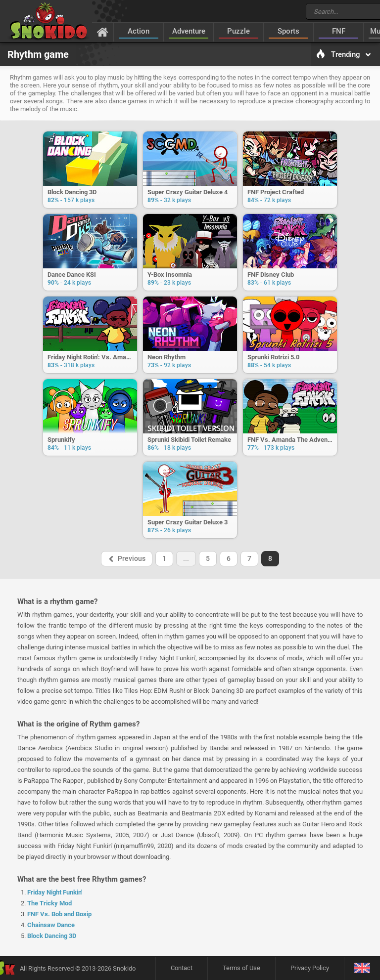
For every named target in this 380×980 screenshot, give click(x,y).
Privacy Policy (310, 968)
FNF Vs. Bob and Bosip (59, 914)
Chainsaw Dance (51, 925)
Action (139, 31)
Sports (288, 31)
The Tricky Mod (49, 903)
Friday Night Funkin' (55, 892)
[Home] (103, 32)
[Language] (362, 968)
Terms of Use (241, 968)
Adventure (189, 31)
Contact (182, 968)
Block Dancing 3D (52, 936)
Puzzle (238, 31)
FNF (339, 31)
